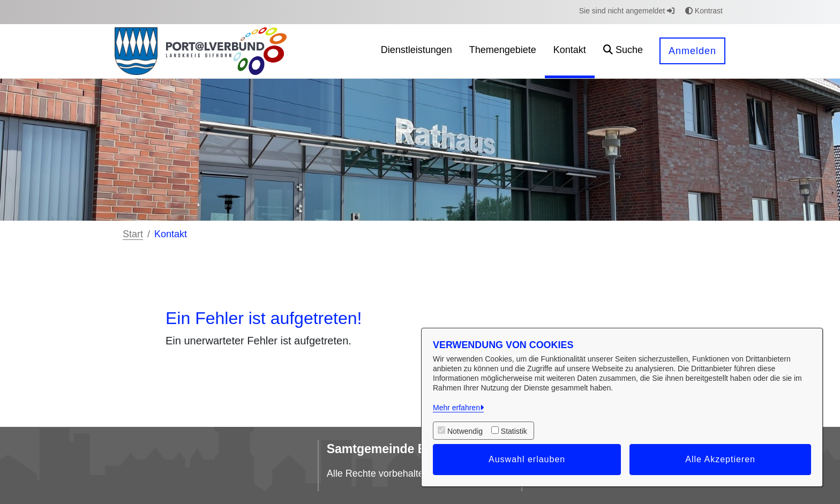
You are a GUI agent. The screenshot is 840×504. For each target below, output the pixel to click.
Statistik (514, 431)
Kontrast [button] (704, 11)
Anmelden (692, 51)
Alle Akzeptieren (720, 459)
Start (133, 234)
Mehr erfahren (456, 408)
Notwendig (465, 431)
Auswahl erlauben (527, 459)
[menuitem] (417, 51)
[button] (623, 51)
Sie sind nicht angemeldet (627, 11)
